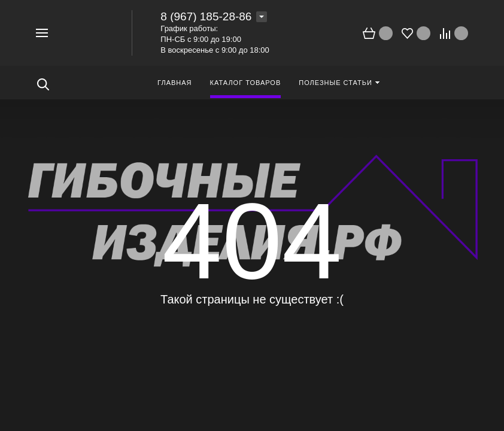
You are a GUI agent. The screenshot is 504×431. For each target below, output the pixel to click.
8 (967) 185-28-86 (206, 16)
